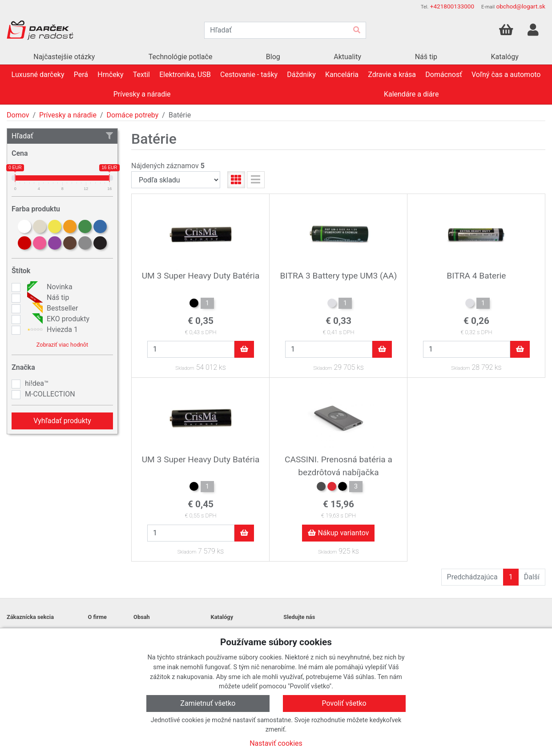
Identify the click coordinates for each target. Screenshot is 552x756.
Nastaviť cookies (276, 743)
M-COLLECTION (50, 394)
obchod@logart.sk (521, 6)
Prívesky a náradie (68, 115)
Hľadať (62, 136)
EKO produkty (57, 319)
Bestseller (51, 308)
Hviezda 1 (51, 330)
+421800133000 (452, 6)
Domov (18, 115)
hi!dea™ (37, 383)
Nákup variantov (338, 533)
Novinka (49, 287)
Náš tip (47, 298)
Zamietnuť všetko (208, 703)
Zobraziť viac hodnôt (62, 345)
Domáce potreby (133, 115)
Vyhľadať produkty (62, 421)
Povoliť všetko (344, 703)
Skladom (185, 368)
